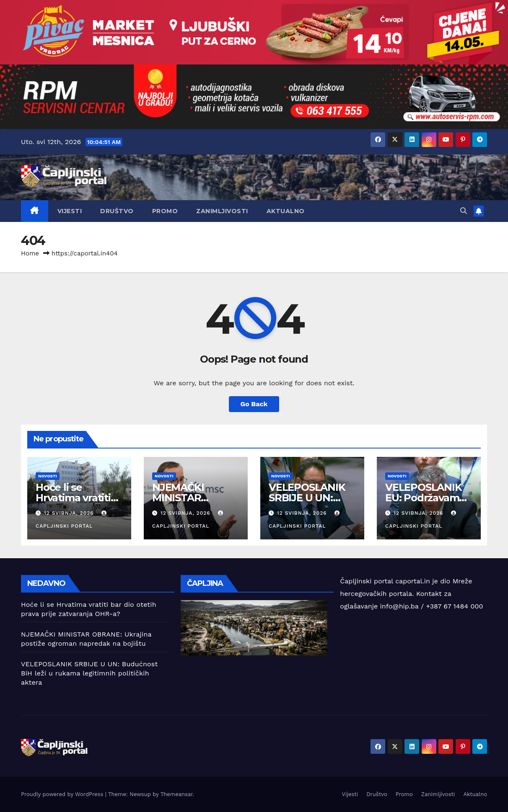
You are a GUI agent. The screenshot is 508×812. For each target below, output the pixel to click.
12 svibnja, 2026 (70, 513)
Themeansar (177, 794)
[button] (464, 211)
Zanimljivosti (222, 211)
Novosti (48, 476)
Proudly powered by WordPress (63, 794)
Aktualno (286, 211)
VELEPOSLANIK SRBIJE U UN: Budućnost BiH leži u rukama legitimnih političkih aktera (89, 673)
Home (30, 253)
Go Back (254, 404)
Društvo (117, 211)
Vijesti (70, 211)
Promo (165, 211)
